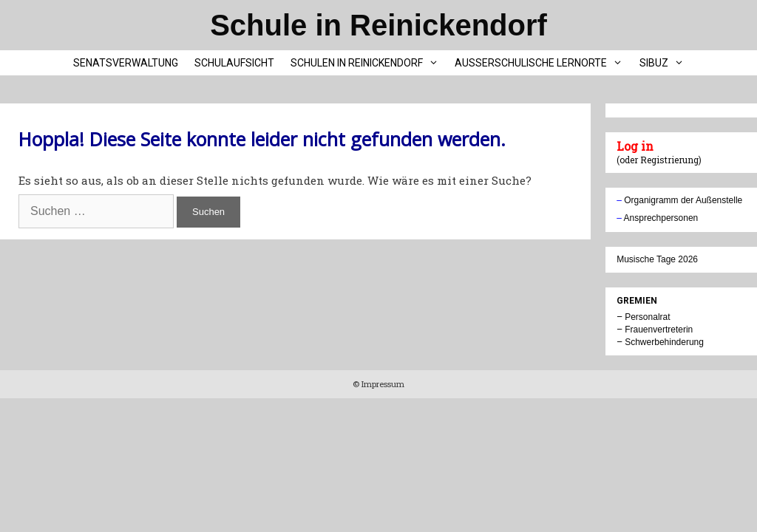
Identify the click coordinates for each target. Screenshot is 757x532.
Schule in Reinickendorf (378, 25)
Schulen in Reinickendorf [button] (369, 63)
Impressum (382, 384)
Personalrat (647, 317)
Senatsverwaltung (126, 63)
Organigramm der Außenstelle (683, 200)
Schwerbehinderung (664, 342)
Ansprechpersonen (661, 218)
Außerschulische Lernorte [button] (543, 63)
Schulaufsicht (234, 63)
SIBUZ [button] (666, 63)
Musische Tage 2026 (657, 259)
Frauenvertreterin (659, 330)
